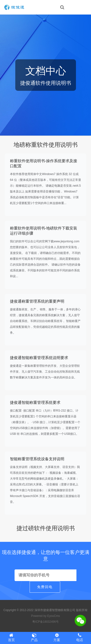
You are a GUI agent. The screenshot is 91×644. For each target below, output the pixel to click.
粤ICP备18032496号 (45, 622)
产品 (34, 637)
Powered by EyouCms (45, 616)
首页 (11, 637)
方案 (57, 637)
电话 (80, 637)
